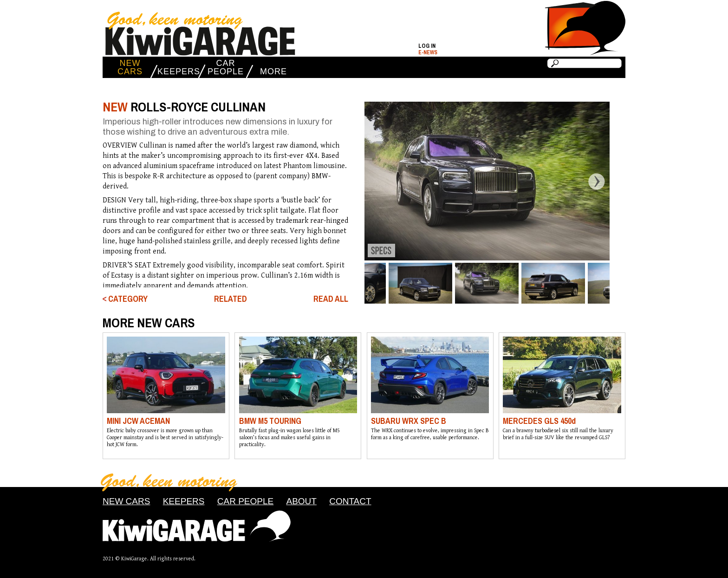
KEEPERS (178, 71)
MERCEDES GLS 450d (539, 421)
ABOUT (301, 501)
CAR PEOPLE (226, 67)
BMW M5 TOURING (270, 421)
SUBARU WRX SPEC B (409, 421)
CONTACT (350, 501)
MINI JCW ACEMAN (138, 421)
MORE (273, 71)
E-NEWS (428, 52)
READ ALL (331, 299)
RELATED (231, 299)
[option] (487, 181)
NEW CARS (130, 67)
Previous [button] (357, 181)
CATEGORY (128, 299)
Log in (427, 46)
